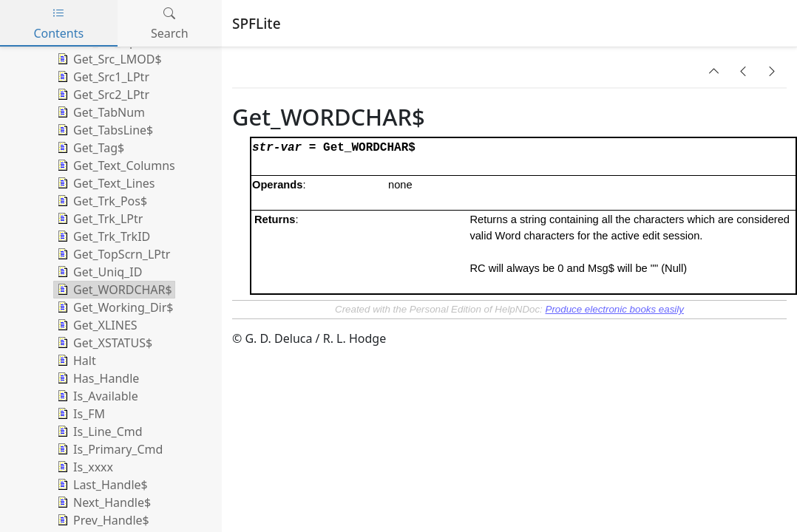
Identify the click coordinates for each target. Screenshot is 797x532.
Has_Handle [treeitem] (96, 378)
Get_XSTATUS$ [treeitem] (103, 343)
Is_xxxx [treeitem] (84, 467)
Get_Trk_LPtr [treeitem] (98, 219)
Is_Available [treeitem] (96, 396)
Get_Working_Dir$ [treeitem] (113, 307)
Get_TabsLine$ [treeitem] (104, 130)
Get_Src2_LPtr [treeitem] (102, 95)
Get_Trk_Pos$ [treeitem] (101, 201)
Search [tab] (170, 23)
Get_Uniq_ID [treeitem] (98, 272)
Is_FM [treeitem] (79, 414)
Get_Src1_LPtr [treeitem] (102, 77)
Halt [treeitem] (75, 361)
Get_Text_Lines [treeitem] (104, 183)
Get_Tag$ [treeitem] (89, 148)
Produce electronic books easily (615, 309)
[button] (714, 71)
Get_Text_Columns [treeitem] (115, 166)
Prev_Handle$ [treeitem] (102, 520)
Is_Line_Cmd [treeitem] (98, 432)
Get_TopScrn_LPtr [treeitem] (112, 254)
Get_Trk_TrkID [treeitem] (102, 236)
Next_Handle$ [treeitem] (102, 502)
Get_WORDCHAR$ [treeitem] (113, 290)
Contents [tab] (58, 23)
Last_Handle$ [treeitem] (101, 485)
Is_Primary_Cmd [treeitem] (108, 449)
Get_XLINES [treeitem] (96, 325)
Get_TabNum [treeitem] (99, 112)
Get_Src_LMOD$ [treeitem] (108, 59)
